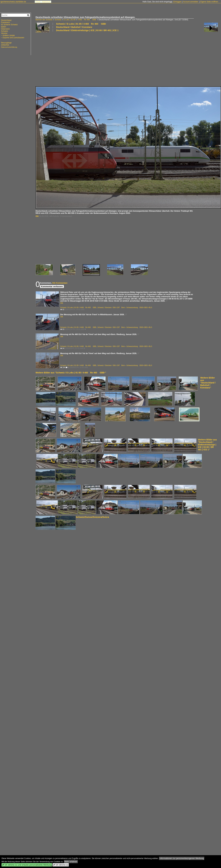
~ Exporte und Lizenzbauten (13, 38)
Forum (38, 2)
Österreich (5, 29)
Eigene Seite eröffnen (209, 2)
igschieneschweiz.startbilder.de (13, 2)
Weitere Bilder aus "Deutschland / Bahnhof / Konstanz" (208, 383)
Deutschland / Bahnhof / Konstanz (74, 27)
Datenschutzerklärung (9, 47)
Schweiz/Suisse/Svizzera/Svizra (92, 517)
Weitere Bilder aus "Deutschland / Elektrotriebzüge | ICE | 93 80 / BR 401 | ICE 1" (207, 445)
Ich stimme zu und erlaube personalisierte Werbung (27, 865)
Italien (4, 27)
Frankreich (5, 22)
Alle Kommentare (60, 283)
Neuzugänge (6, 43)
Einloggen (177, 2)
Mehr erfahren (71, 862)
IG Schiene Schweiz (9, 25)
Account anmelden (191, 2)
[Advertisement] (70, 59)
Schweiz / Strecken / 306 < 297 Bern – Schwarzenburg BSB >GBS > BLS (125, 307)
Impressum (46, 2)
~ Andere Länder (8, 35)
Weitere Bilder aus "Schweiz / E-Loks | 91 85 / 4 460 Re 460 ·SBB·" (71, 373)
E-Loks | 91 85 (69, 20)
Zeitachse (5, 45)
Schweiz (58, 20)
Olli (37, 216)
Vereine (4, 33)
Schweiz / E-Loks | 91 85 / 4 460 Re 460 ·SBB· (81, 24)
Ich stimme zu (61, 865)
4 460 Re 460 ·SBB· (87, 20)
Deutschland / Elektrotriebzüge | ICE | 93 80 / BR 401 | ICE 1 (87, 30)
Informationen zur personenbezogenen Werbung (182, 858)
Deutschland (6, 20)
